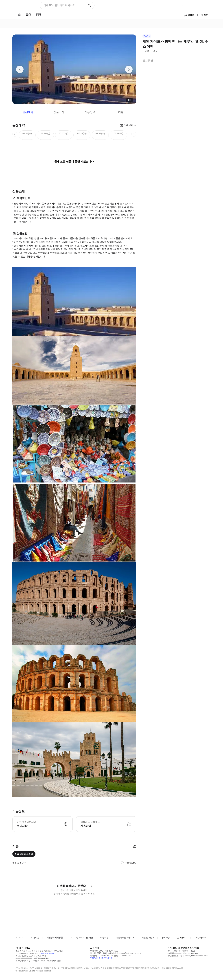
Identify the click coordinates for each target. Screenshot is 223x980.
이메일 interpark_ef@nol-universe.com (183, 953)
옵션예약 (28, 112)
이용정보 (90, 112)
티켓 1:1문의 (107, 958)
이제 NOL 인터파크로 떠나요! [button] (60, 5)
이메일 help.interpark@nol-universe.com (124, 953)
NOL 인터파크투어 (24, 854)
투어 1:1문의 (95, 958)
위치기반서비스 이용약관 (82, 938)
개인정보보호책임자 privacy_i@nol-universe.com (187, 956)
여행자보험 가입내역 (125, 938)
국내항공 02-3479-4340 (121, 956)
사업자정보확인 (47, 953)
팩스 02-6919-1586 (98, 953)
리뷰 (121, 112)
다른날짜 (129, 125)
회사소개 (20, 938)
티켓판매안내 (148, 938)
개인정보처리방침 (55, 938)
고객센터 (181, 938)
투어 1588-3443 (97, 951)
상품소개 (59, 112)
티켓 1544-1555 (111, 951)
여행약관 (104, 938)
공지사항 (166, 938)
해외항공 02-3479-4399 (100, 956)
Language (199, 938)
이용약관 (35, 938)
